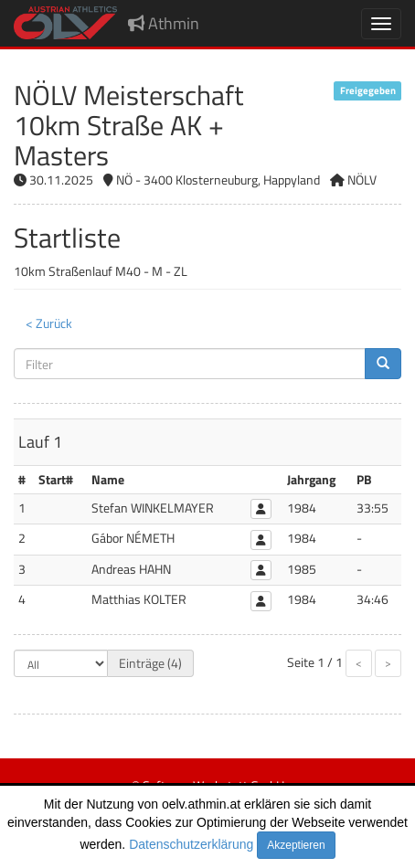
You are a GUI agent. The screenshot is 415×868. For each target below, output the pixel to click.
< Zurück (49, 323)
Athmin (164, 23)
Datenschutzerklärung (191, 844)
